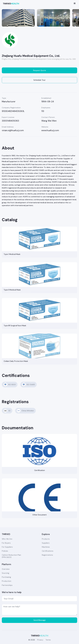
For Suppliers (7, 547)
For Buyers (6, 543)
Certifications (48, 551)
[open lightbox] (18, 18)
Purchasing (6, 577)
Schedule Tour (39, 80)
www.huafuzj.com (50, 130)
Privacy (40, 640)
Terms (48, 640)
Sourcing (5, 573)
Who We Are (7, 539)
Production (7, 581)
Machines (46, 547)
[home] (10, 3)
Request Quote (40, 70)
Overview (6, 569)
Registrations (47, 555)
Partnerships (7, 585)
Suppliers (46, 543)
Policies (5, 551)
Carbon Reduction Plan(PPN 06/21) (11, 556)
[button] (75, 3)
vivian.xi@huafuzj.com (13, 130)
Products (46, 539)
